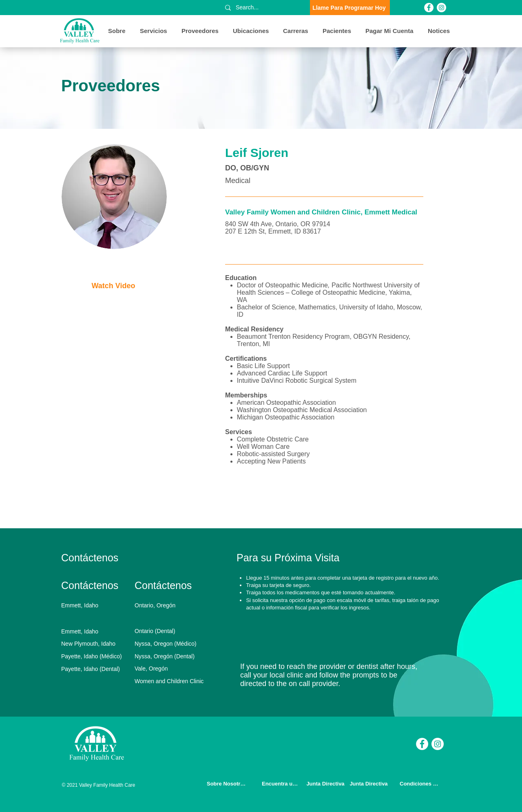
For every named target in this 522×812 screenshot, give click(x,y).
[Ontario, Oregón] (169, 605)
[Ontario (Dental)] (169, 631)
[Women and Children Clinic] (172, 681)
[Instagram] (441, 8)
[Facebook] (429, 8)
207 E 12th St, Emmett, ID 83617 (273, 231)
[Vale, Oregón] (169, 669)
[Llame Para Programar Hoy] (350, 8)
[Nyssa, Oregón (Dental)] (169, 656)
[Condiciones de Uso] (420, 783)
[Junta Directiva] (326, 783)
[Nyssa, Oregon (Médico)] (169, 644)
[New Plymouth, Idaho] (95, 644)
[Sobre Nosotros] (227, 783)
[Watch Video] (114, 286)
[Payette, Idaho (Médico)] (95, 656)
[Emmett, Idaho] (95, 605)
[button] (118, 31)
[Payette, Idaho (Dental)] (95, 669)
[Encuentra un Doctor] (282, 783)
